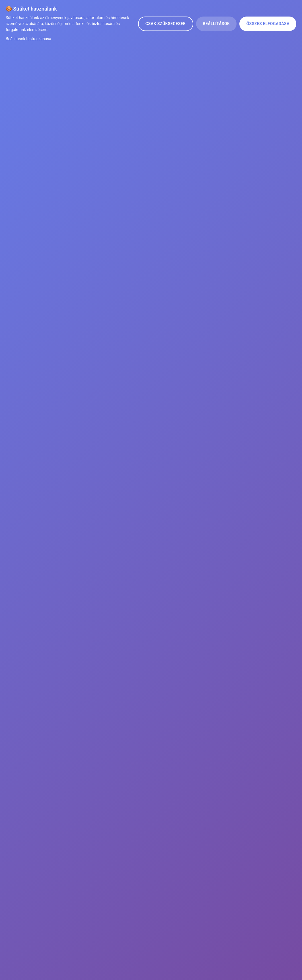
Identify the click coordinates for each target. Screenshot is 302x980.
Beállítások (216, 24)
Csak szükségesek (166, 24)
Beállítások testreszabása (28, 39)
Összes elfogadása (268, 24)
